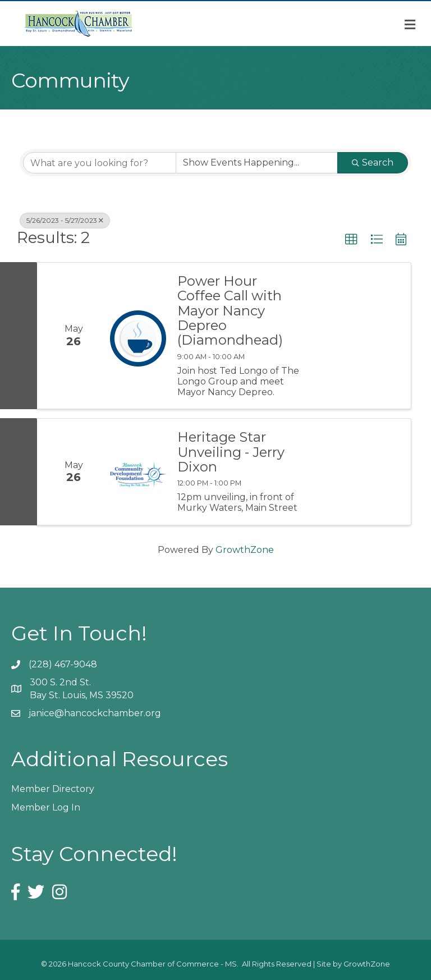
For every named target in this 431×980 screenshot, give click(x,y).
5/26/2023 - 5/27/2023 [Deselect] (65, 220)
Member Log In (46, 807)
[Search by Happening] (257, 163)
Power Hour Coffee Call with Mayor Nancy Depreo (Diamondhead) (230, 311)
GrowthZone (245, 550)
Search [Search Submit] (373, 162)
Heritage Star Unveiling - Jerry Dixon (231, 452)
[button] (351, 240)
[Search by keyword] (100, 163)
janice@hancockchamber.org (95, 713)
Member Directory (53, 789)
